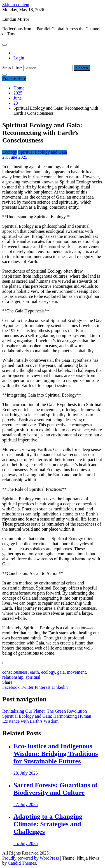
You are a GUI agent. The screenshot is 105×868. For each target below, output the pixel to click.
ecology (48, 672)
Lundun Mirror (16, 19)
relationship (13, 677)
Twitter (28, 687)
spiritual (33, 677)
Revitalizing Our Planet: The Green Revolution (45, 711)
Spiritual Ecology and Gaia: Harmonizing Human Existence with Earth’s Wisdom (47, 719)
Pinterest (43, 687)
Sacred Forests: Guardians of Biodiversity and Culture (55, 789)
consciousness (15, 672)
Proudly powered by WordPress (31, 858)
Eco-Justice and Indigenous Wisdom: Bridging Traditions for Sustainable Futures (56, 754)
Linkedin (60, 687)
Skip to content (16, 5)
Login (19, 58)
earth (34, 672)
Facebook (11, 687)
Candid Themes (22, 863)
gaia (61, 672)
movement (76, 672)
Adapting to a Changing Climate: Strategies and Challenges (48, 824)
